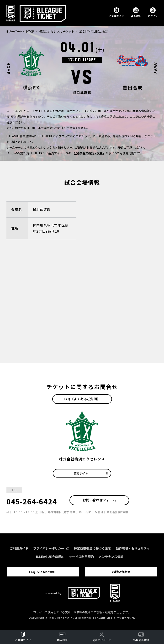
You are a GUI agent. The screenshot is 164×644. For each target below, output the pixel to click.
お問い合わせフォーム (99, 500)
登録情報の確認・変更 (88, 153)
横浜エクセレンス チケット (57, 31)
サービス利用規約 (81, 557)
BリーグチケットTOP (20, 31)
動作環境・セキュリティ (133, 548)
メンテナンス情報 (111, 557)
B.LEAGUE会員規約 (50, 557)
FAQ (43, 572)
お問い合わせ (121, 572)
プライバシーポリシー (51, 548)
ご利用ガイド (19, 548)
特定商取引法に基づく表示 (92, 548)
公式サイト (91, 473)
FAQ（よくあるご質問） (82, 399)
